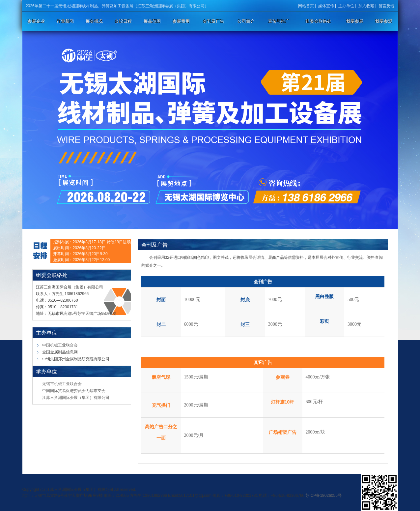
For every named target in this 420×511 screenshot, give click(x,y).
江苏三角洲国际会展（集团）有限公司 (76, 398)
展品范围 (152, 21)
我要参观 (384, 21)
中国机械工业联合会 (60, 345)
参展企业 (36, 21)
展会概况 (94, 21)
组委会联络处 (319, 21)
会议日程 (123, 21)
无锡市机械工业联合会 (62, 384)
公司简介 (246, 21)
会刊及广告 (214, 21)
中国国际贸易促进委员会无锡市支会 (74, 391)
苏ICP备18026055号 (323, 496)
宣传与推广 (279, 21)
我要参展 (355, 21)
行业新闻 (65, 21)
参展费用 (181, 21)
